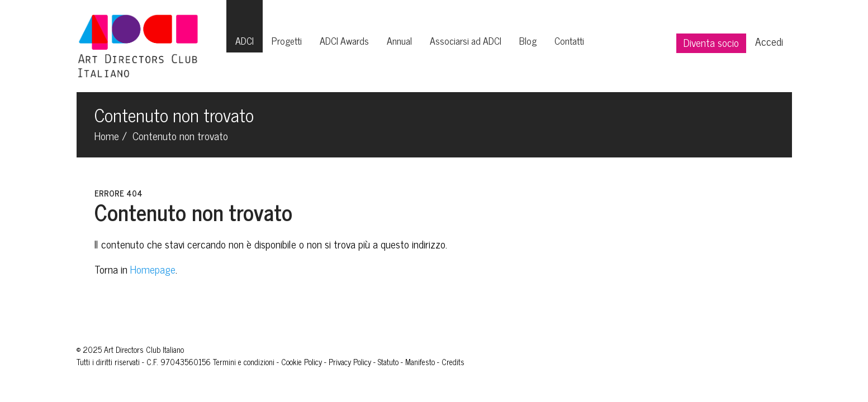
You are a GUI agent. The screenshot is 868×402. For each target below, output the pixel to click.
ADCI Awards (344, 40)
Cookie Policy (302, 362)
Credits (453, 362)
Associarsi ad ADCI (466, 40)
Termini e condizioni (244, 362)
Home (107, 135)
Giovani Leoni (487, 362)
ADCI (245, 40)
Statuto (388, 362)
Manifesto (420, 362)
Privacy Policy (350, 362)
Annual (399, 40)
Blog (528, 40)
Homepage (153, 269)
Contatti (569, 40)
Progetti (287, 40)
